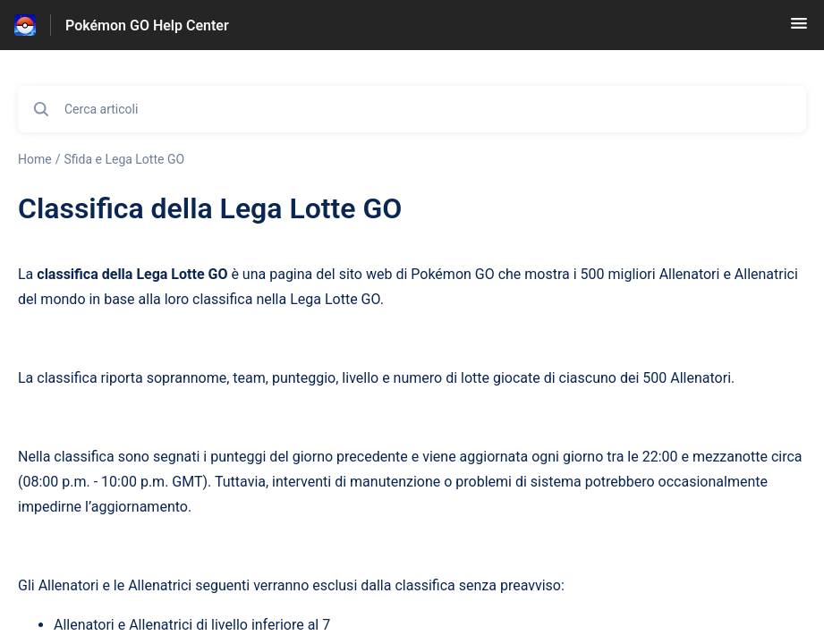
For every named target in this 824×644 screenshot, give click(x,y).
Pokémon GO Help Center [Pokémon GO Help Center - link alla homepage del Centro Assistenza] (147, 25)
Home (35, 159)
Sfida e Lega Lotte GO (124, 159)
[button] (799, 29)
